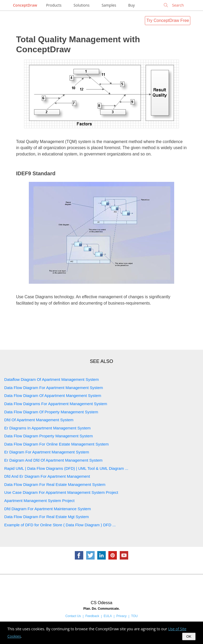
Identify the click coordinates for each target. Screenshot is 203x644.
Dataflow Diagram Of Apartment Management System (52, 379)
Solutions (81, 5)
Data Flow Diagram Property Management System (49, 436)
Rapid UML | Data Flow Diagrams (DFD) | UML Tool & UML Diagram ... (66, 468)
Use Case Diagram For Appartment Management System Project (61, 492)
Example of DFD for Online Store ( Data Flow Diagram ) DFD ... (60, 525)
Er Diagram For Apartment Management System (47, 452)
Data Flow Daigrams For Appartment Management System (56, 404)
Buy (132, 5)
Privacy (121, 616)
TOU (134, 616)
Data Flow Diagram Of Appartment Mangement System (53, 396)
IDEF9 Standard (36, 173)
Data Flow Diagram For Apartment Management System (54, 388)
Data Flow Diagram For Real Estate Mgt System (47, 517)
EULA (108, 616)
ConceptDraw (25, 5)
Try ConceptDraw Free (168, 20)
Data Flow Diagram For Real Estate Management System (55, 484)
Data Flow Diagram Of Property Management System (51, 412)
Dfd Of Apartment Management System (39, 420)
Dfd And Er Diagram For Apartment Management (47, 476)
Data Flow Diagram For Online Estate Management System (56, 444)
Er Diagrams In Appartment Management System (47, 428)
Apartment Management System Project (39, 501)
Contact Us (73, 616)
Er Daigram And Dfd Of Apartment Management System (53, 460)
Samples (109, 5)
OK (189, 636)
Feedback (92, 616)
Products (54, 5)
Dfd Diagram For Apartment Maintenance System (48, 509)
